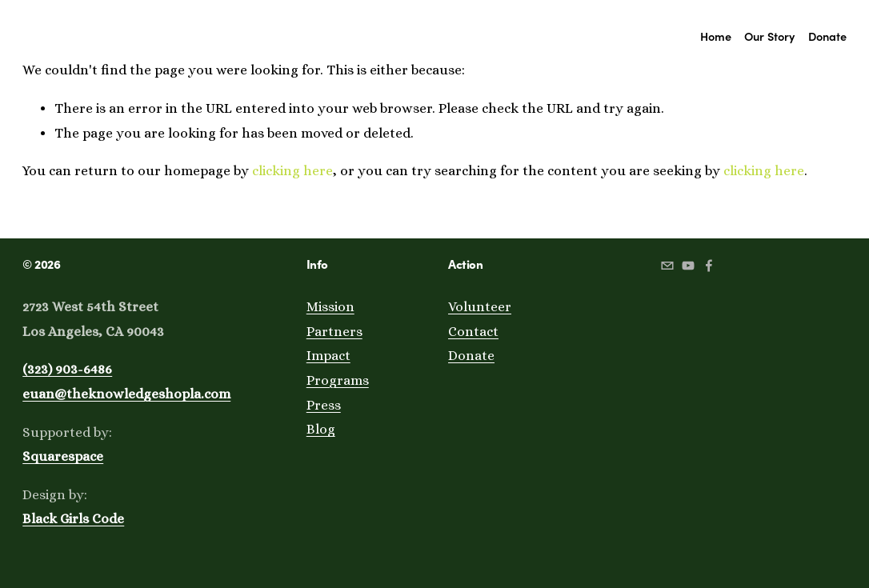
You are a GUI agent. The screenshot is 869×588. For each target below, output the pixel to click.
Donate (827, 36)
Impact (328, 356)
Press (324, 405)
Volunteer (480, 307)
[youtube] (688, 266)
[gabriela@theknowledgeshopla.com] (667, 266)
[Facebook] (709, 266)
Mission (330, 307)
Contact (473, 332)
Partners (334, 332)
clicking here (292, 171)
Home (716, 36)
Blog (321, 429)
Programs (338, 380)
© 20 (35, 264)
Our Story (769, 36)
